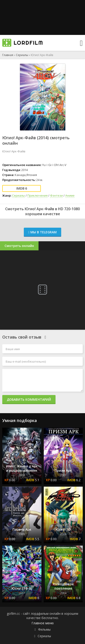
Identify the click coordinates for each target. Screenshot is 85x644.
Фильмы (44, 629)
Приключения (38, 195)
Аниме (70, 195)
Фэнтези (56, 195)
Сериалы (22, 55)
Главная (8, 55)
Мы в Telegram (42, 232)
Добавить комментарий (29, 399)
